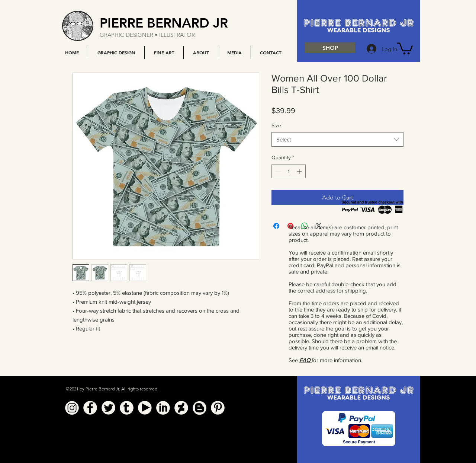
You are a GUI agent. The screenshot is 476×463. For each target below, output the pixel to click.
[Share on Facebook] (276, 226)
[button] (116, 53)
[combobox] (337, 139)
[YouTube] (145, 408)
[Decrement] (277, 171)
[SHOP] (330, 48)
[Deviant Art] (181, 408)
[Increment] (300, 171)
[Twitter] (108, 408)
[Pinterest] (218, 408)
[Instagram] (72, 408)
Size (276, 125)
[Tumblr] (127, 408)
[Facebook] (90, 408)
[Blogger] (200, 408)
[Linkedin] (163, 408)
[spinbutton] (289, 171)
